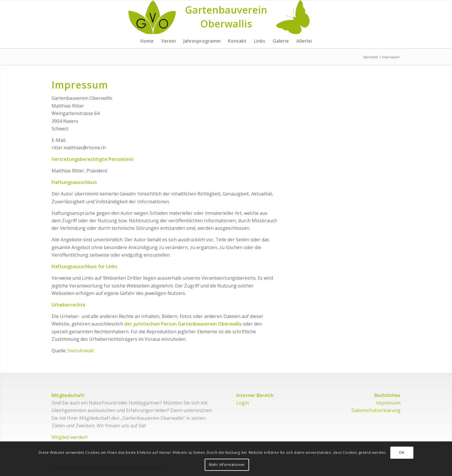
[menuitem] (147, 41)
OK (402, 453)
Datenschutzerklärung (376, 410)
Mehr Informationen (227, 465)
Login (243, 403)
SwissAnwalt (81, 351)
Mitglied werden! (69, 437)
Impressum (388, 403)
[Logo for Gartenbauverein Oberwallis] (226, 17)
